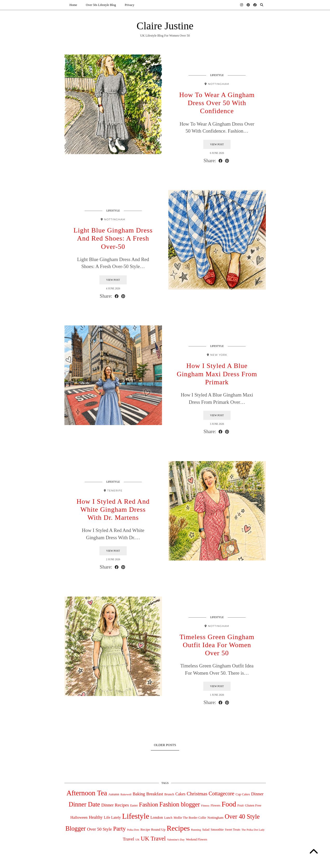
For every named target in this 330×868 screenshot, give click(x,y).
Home (73, 5)
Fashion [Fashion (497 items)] (149, 804)
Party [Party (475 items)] (120, 829)
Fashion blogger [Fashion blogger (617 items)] (180, 804)
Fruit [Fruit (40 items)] (240, 805)
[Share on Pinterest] (227, 161)
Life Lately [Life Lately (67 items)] (112, 817)
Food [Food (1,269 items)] (229, 804)
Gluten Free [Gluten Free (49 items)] (253, 805)
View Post (217, 144)
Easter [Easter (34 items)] (134, 806)
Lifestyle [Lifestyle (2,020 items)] (136, 816)
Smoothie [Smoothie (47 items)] (217, 829)
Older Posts (165, 745)
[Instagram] (242, 5)
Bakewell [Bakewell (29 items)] (126, 794)
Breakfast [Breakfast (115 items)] (155, 794)
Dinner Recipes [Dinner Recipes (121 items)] (115, 805)
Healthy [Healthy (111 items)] (96, 817)
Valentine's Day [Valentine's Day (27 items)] (176, 839)
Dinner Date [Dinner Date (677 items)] (85, 804)
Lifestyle (217, 75)
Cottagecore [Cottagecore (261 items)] (221, 794)
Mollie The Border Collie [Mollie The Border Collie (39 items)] (190, 818)
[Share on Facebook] (221, 161)
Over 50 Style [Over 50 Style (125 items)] (99, 829)
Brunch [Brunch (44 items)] (169, 794)
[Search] (262, 5)
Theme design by (243, 862)
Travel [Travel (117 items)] (129, 839)
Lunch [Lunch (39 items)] (168, 818)
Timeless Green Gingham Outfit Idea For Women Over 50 (217, 645)
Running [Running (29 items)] (196, 830)
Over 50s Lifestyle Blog (101, 5)
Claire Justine (165, 26)
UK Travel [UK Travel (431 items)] (153, 839)
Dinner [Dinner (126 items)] (257, 794)
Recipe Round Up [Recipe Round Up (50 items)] (153, 829)
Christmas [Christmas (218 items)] (197, 794)
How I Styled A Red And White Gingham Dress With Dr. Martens (113, 510)
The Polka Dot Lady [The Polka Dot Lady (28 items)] (253, 830)
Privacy (129, 5)
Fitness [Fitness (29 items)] (205, 805)
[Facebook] (255, 5)
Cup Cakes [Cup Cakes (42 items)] (243, 794)
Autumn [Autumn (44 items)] (114, 794)
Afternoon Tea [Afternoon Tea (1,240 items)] (87, 793)
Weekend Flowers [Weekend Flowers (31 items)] (197, 839)
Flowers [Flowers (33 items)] (215, 806)
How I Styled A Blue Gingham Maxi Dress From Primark (217, 374)
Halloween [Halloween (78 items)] (79, 817)
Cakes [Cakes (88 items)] (180, 794)
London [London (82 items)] (157, 817)
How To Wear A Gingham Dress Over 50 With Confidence (217, 103)
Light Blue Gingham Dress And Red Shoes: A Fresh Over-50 (113, 238)
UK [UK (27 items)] (138, 839)
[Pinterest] (248, 5)
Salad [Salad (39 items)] (206, 830)
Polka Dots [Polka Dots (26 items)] (133, 830)
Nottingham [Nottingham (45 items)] (215, 818)
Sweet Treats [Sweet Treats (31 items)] (233, 830)
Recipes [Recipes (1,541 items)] (178, 828)
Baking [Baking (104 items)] (139, 794)
